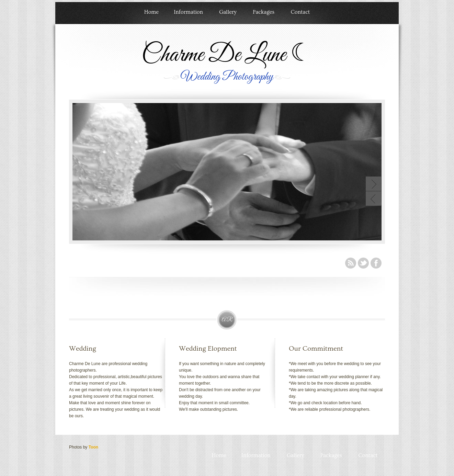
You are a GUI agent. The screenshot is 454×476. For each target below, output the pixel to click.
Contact (300, 12)
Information (188, 12)
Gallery (228, 12)
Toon (93, 447)
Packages (264, 12)
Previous (373, 199)
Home (151, 12)
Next (373, 184)
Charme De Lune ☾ (227, 55)
